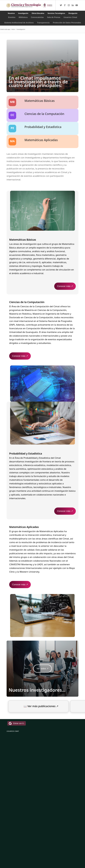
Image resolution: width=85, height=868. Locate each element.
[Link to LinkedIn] (73, 5)
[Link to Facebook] (65, 5)
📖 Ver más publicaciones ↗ (41, 706)
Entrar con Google (17, 723)
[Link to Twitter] (61, 5)
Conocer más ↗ (65, 286)
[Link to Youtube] (77, 5)
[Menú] (51, 5)
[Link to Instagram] (69, 5)
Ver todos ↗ (43, 669)
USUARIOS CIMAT (13, 731)
